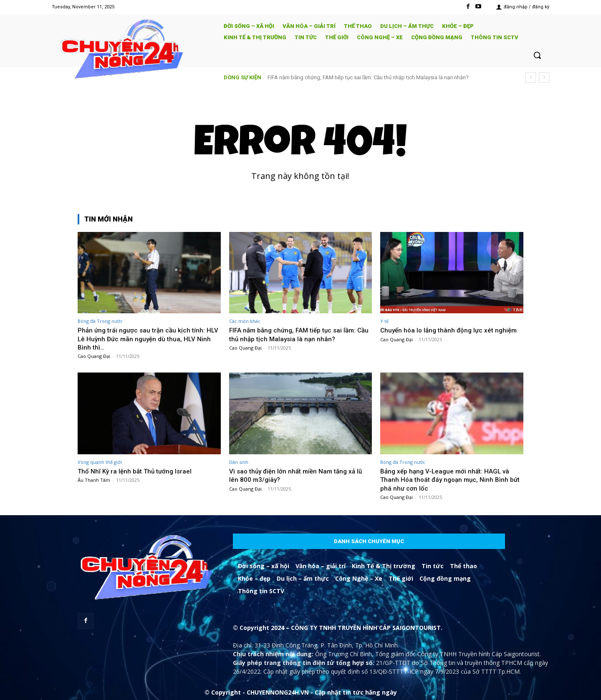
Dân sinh (239, 462)
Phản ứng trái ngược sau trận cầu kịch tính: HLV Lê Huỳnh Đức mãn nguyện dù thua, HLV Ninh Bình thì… (147, 339)
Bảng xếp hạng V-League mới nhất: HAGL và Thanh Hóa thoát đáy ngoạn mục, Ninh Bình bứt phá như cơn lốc (449, 480)
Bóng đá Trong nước (100, 321)
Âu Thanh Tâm (94, 480)
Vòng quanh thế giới (100, 462)
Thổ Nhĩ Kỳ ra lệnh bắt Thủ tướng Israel (139, 471)
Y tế (384, 321)
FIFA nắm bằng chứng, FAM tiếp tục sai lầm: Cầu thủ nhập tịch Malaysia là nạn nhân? (368, 77)
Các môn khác (245, 321)
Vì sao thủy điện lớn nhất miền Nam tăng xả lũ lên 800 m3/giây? (300, 475)
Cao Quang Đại (94, 356)
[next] (544, 77)
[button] (537, 55)
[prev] (531, 77)
